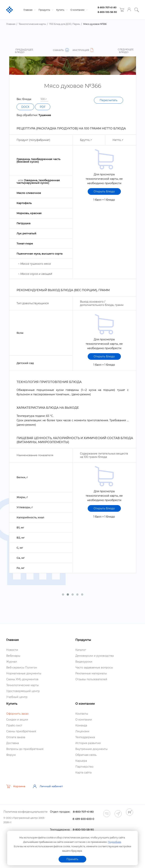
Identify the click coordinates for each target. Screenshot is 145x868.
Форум (11, 755)
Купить (61, 10)
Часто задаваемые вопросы (94, 668)
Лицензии (82, 731)
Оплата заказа (16, 737)
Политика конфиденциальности (26, 812)
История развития (88, 743)
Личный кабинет (48, 786)
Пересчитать (109, 100)
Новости (12, 650)
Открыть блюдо (104, 191)
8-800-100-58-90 (107, 12)
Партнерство (84, 767)
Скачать (61, 50)
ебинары (13, 656)
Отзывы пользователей (91, 679)
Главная (29, 10)
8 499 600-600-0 (83, 819)
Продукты (46, 10)
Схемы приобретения (21, 731)
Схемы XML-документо (22, 679)
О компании (79, 10)
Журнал (12, 662)
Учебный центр (17, 697)
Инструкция (83, 50)
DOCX (25, 107)
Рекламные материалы (91, 673)
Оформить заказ (17, 714)
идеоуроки (84, 662)
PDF (43, 107)
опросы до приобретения (25, 749)
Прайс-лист (14, 725)
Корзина (16, 786)
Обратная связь (86, 755)
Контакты (82, 714)
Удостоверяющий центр (23, 691)
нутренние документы (91, 749)
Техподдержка (85, 737)
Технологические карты (22, 685)
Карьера (81, 761)
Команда (81, 725)
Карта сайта (83, 773)
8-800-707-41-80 (107, 7)
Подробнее (114, 842)
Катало (81, 650)
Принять (72, 859)
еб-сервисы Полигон (22, 668)
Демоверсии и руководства (95, 656)
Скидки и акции (17, 720)
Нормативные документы (24, 673)
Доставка (13, 743)
